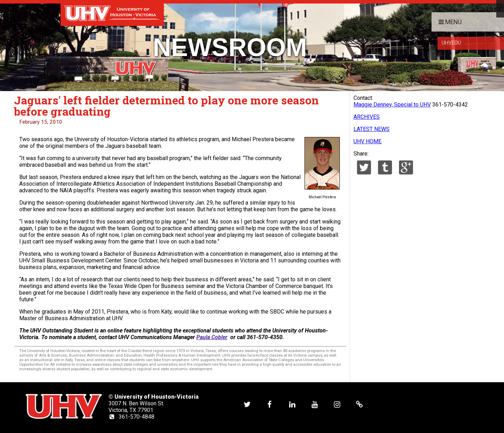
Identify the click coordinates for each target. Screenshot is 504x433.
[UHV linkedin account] (292, 404)
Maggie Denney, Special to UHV (392, 105)
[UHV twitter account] (247, 404)
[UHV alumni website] (359, 404)
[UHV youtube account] (315, 404)
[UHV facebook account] (269, 404)
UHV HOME (367, 141)
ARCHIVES (367, 117)
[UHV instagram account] (337, 404)
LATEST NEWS (372, 129)
